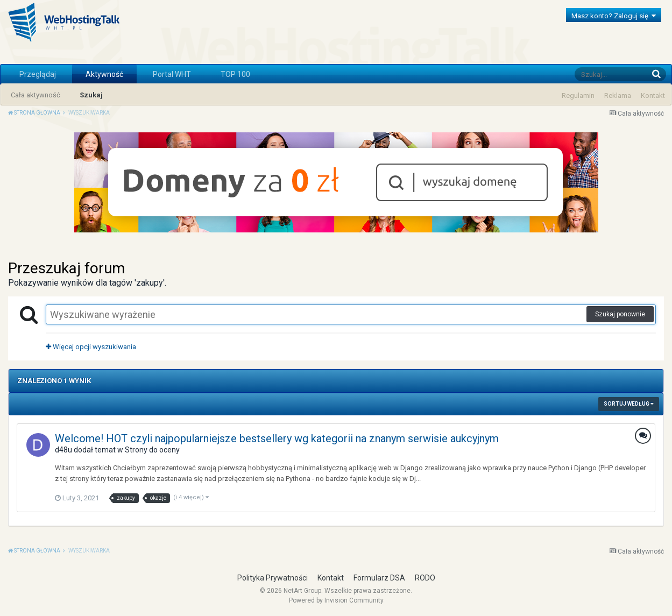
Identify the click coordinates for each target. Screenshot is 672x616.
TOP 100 (235, 74)
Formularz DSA (379, 578)
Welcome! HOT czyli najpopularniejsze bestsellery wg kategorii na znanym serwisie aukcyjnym (277, 438)
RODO (425, 578)
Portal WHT (172, 74)
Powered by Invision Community (336, 600)
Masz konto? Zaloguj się (614, 16)
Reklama (618, 95)
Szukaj (91, 95)
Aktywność (104, 74)
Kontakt (653, 95)
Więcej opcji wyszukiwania (91, 347)
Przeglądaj (38, 74)
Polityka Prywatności (273, 578)
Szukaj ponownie (620, 314)
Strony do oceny (152, 450)
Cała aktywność (36, 95)
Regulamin (578, 95)
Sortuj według (629, 404)
